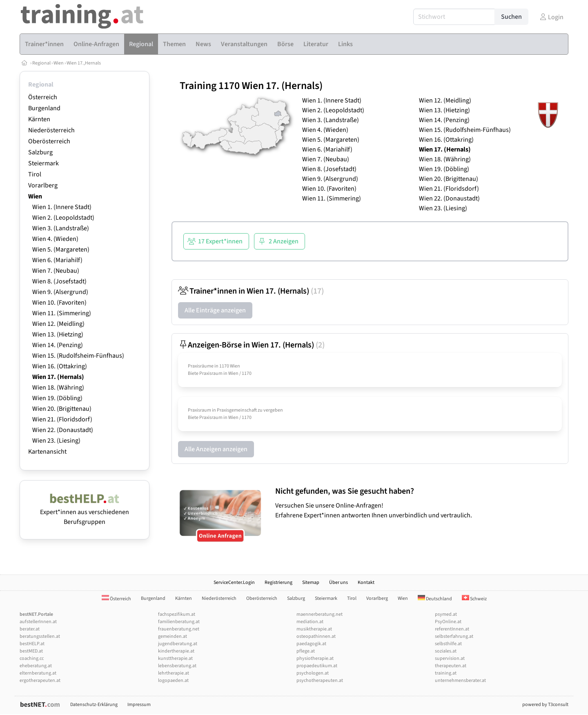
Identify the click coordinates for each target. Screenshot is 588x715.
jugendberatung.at (178, 644)
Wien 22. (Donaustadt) (63, 430)
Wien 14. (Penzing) (58, 345)
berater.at (30, 629)
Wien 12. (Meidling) (58, 324)
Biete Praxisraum (205, 373)
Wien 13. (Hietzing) (58, 334)
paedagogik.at (311, 644)
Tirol (35, 174)
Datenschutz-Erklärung (94, 705)
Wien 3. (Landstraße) (61, 228)
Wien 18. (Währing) (58, 388)
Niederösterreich (51, 130)
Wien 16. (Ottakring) (60, 366)
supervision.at (450, 658)
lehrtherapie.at (174, 673)
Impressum (139, 705)
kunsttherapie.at (175, 658)
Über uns (339, 582)
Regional (41, 63)
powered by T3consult (545, 705)
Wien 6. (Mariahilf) (57, 260)
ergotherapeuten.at (40, 680)
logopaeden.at (173, 680)
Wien (59, 63)
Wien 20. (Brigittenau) (62, 409)
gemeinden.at (173, 636)
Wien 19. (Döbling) (57, 398)
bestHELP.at (32, 644)
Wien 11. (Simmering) (62, 313)
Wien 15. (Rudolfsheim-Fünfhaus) (78, 356)
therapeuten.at (451, 666)
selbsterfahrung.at (454, 636)
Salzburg (40, 152)
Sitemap (311, 582)
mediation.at (310, 622)
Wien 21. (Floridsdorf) (62, 419)
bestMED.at (31, 651)
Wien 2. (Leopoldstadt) (63, 218)
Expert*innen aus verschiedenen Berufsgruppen (85, 512)
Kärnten (39, 119)
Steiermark (43, 163)
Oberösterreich (49, 141)
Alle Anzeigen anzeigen (216, 449)
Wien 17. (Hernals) (58, 377)
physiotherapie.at (315, 658)
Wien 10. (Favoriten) (59, 303)
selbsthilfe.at (448, 644)
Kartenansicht (47, 452)
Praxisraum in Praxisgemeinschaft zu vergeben (235, 410)
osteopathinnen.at (316, 636)
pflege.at (306, 651)
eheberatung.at (36, 666)
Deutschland (435, 599)
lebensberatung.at (177, 666)
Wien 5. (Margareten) (61, 249)
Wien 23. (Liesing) (56, 441)
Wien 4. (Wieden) (55, 239)
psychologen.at (313, 673)
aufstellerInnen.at (38, 622)
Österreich (43, 97)
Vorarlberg (43, 185)
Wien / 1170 (240, 373)
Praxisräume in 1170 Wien (214, 366)
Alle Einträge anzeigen (215, 310)
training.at (446, 673)
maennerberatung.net (320, 614)
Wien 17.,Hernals (84, 63)
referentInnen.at (452, 629)
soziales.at (446, 651)
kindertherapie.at (176, 651)
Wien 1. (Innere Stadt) (62, 207)
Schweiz (474, 599)
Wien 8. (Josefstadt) (59, 281)
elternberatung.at (38, 673)
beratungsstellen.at (40, 636)
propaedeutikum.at (317, 666)
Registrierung (278, 582)
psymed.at (446, 614)
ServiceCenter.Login (234, 582)
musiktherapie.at (314, 629)
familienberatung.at (179, 622)
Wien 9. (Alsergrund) (60, 292)
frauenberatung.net (179, 629)
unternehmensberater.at (460, 680)
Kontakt (366, 582)
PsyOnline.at (448, 622)
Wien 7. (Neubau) (56, 271)
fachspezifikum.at (177, 614)
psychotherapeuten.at (320, 680)
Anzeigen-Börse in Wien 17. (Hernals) (251, 345)
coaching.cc (32, 658)
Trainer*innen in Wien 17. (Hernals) (251, 291)
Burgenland (44, 108)
